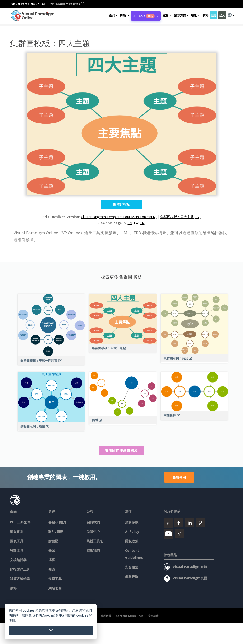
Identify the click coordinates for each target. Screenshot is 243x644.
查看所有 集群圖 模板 (121, 450)
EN (130, 223)
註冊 (214, 15)
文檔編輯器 (18, 560)
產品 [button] (113, 15)
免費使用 (179, 477)
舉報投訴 (132, 577)
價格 (205, 15)
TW (136, 223)
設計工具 (17, 550)
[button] (124, 15)
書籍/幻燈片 (57, 522)
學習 (52, 550)
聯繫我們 (93, 550)
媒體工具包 (95, 541)
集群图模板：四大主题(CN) (180, 217)
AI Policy (132, 532)
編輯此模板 (121, 204)
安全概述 (132, 567)
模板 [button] (195, 15)
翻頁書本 (17, 532)
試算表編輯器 (20, 579)
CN (142, 223)
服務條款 (132, 522)
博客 (52, 560)
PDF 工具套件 (20, 522)
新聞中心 (93, 532)
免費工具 (55, 579)
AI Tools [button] (146, 16)
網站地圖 (55, 588)
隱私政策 (132, 541)
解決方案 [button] (181, 15)
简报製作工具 (20, 569)
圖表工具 (17, 541)
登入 (222, 15)
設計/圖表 (56, 532)
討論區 (53, 541)
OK (51, 630)
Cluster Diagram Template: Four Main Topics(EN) (119, 217)
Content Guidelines (130, 616)
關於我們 (93, 522)
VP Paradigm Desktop (67, 4)
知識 (52, 569)
